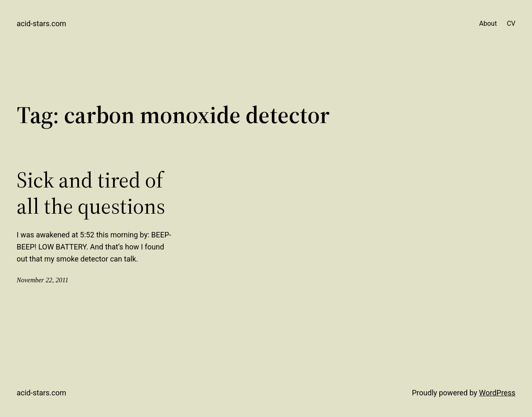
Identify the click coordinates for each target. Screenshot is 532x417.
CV (511, 23)
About (488, 23)
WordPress (497, 393)
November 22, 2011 (43, 280)
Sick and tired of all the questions (91, 193)
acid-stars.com (41, 23)
